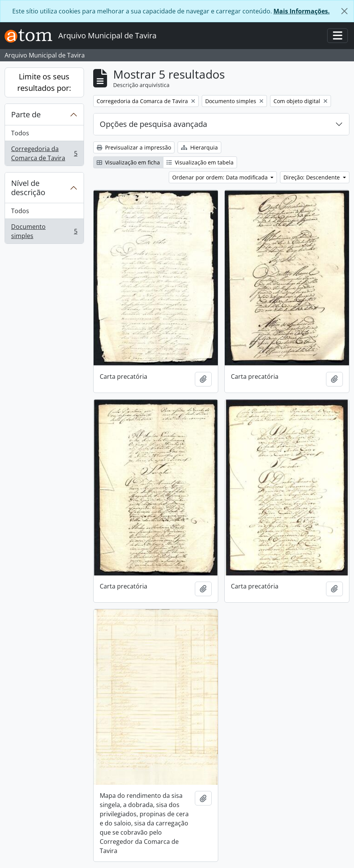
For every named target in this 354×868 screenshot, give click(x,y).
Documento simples (44, 231)
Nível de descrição (28, 188)
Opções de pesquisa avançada (153, 124)
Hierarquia (199, 147)
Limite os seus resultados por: (44, 82)
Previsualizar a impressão (134, 147)
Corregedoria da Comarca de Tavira (44, 153)
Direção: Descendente (312, 177)
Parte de (26, 114)
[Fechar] (344, 11)
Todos (20, 133)
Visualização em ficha (128, 162)
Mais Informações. (302, 11)
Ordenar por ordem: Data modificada (221, 177)
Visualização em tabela (200, 162)
